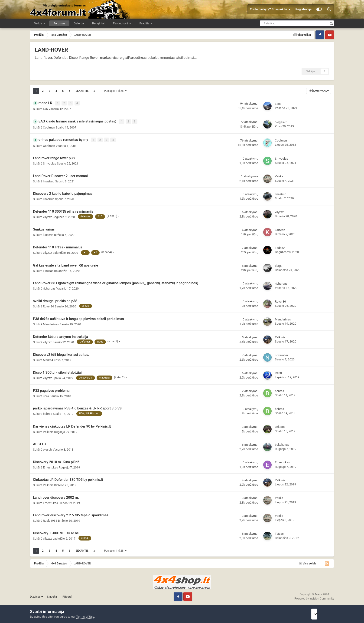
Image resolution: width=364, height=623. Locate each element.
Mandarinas (51, 323)
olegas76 (281, 121)
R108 (278, 372)
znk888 (280, 426)
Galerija (79, 23)
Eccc (278, 104)
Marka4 (48, 359)
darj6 (278, 265)
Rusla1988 (50, 519)
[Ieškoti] (281, 23)
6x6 (45, 109)
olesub (47, 448)
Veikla (39, 23)
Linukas (48, 269)
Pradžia (145, 23)
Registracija (304, 9)
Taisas (279, 532)
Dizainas (36, 596)
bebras (279, 390)
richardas (49, 287)
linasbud (49, 180)
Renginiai (98, 23)
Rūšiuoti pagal (319, 91)
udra (46, 395)
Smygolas (50, 162)
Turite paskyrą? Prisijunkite (270, 9)
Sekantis (82, 91)
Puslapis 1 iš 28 (115, 91)
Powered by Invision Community (314, 597)
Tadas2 (280, 247)
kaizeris (48, 234)
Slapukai (52, 596)
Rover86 (48, 305)
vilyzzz (47, 216)
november (282, 354)
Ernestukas (50, 466)
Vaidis (279, 175)
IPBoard (67, 596)
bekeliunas (282, 443)
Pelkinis (280, 336)
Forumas (59, 23)
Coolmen (49, 127)
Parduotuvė (121, 23)
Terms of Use (85, 617)
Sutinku (321, 614)
